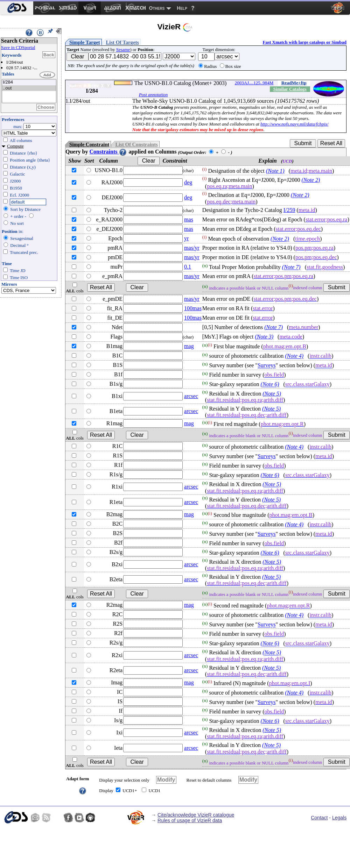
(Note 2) (311, 180)
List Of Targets (122, 42)
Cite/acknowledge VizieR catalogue (196, 815)
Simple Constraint (89, 144)
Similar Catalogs (290, 89)
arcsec (191, 396)
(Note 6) (270, 385)
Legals (339, 818)
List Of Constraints (136, 144)
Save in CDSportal (18, 47)
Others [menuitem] (157, 8)
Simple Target (85, 42)
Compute (15, 146)
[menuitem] (17, 8)
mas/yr (192, 248)
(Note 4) (294, 356)
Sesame (123, 49)
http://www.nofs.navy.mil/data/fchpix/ (294, 124)
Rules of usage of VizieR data (190, 820)
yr (186, 238)
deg (188, 182)
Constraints (108, 152)
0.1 (188, 267)
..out (29, 88)
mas (189, 219)
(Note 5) (272, 394)
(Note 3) (264, 337)
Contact (319, 818)
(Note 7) (291, 267)
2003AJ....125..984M (254, 83)
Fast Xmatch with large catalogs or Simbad (304, 42)
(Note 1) (275, 171)
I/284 (29, 82)
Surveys (267, 366)
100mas (193, 308)
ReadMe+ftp (294, 83)
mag (189, 346)
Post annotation (153, 95)
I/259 (289, 210)
